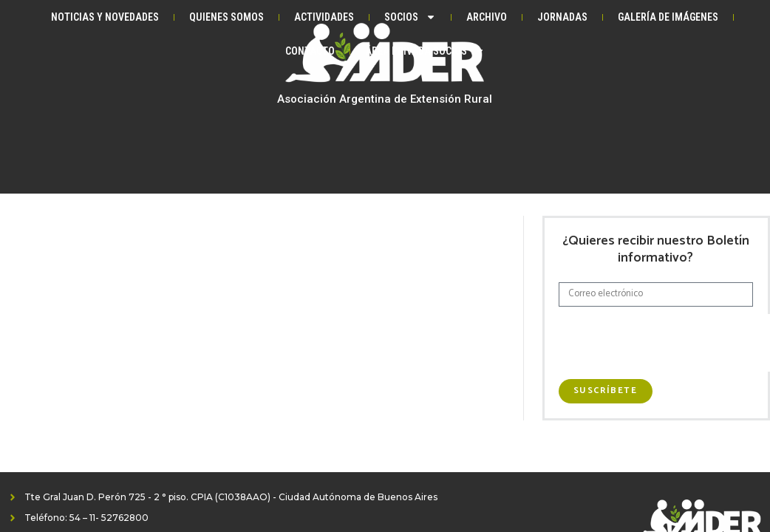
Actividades (324, 17)
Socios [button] (410, 17)
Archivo (487, 17)
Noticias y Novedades (105, 17)
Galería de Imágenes (668, 17)
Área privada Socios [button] (425, 51)
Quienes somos (226, 17)
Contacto (310, 51)
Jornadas (562, 17)
